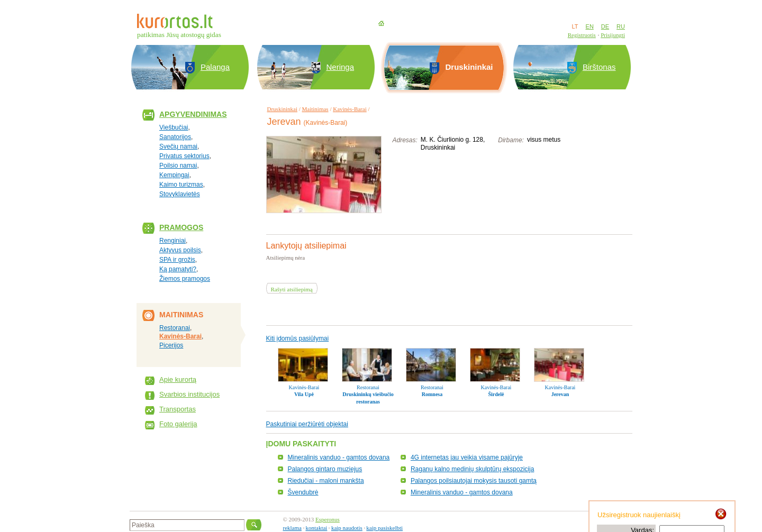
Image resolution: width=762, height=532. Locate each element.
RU (621, 26)
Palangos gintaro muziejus (325, 469)
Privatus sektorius (184, 156)
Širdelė (496, 394)
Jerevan (560, 394)
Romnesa (432, 394)
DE (605, 26)
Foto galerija (178, 424)
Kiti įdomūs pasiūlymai (298, 338)
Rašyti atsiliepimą (292, 289)
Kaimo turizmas (181, 185)
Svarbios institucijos (189, 394)
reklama (292, 528)
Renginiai (173, 241)
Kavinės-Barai (180, 336)
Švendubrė (303, 492)
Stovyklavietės (180, 194)
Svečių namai (178, 146)
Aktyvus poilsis (180, 250)
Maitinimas (315, 109)
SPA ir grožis (177, 260)
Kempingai (174, 175)
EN (590, 26)
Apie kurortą (178, 379)
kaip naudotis (347, 528)
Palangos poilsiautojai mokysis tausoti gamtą (474, 481)
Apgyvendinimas (193, 114)
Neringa (341, 67)
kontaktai (316, 528)
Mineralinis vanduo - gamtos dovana (339, 457)
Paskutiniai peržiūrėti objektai (307, 424)
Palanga (215, 67)
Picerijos (171, 345)
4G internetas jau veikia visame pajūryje (467, 457)
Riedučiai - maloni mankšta (326, 481)
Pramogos (181, 227)
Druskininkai (282, 109)
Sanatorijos (175, 137)
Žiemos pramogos (185, 279)
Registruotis (582, 35)
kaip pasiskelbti (384, 528)
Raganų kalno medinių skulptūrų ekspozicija (472, 469)
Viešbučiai (174, 127)
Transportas (178, 409)
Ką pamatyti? (178, 269)
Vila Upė (304, 394)
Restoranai (175, 328)
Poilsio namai (178, 166)
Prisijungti (613, 35)
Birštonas (599, 67)
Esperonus (328, 519)
